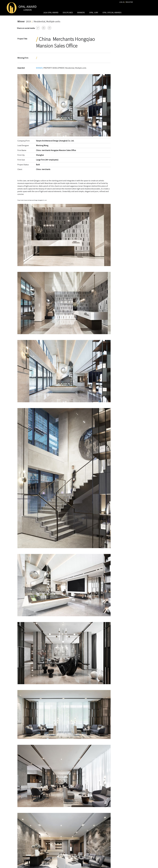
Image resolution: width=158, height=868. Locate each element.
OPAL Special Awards (112, 13)
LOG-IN (122, 2)
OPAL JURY (94, 13)
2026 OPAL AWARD (51, 13)
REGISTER (129, 2)
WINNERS (81, 13)
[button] (38, 28)
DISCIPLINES (68, 13)
